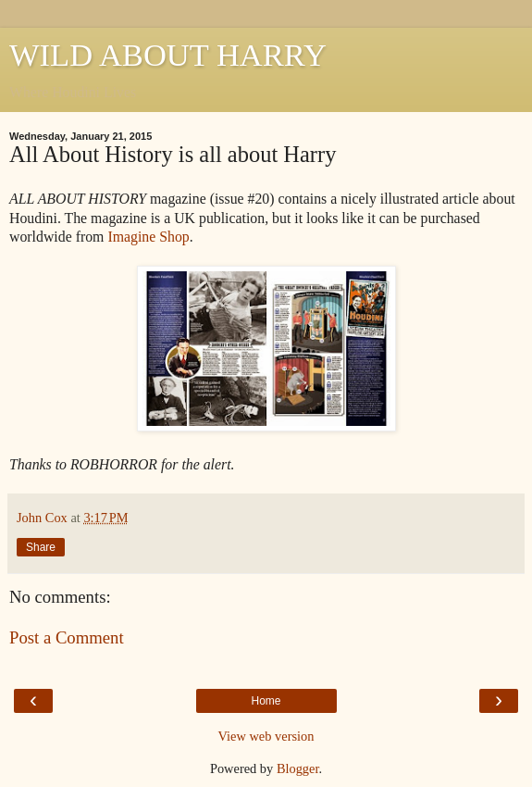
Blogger (298, 768)
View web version (266, 736)
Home (266, 701)
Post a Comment (67, 637)
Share (41, 547)
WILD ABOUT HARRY (168, 55)
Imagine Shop (148, 237)
